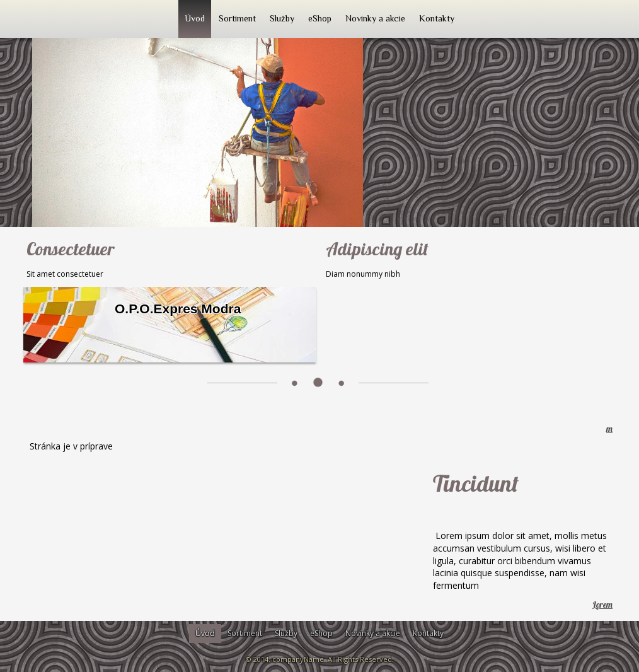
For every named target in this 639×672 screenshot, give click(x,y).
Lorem (602, 605)
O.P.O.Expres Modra (178, 309)
